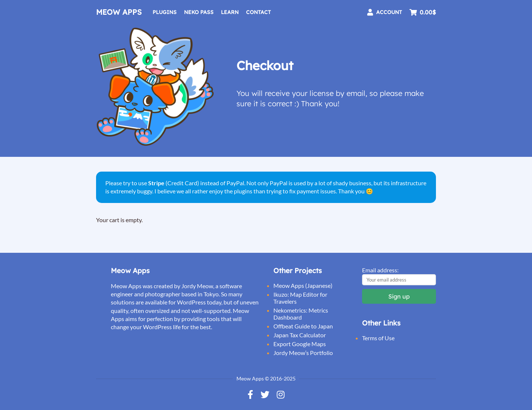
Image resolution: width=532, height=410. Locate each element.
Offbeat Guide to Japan (303, 326)
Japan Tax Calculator (300, 335)
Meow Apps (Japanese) (303, 285)
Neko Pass (199, 12)
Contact (258, 12)
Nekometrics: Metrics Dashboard (301, 314)
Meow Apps (119, 12)
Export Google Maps (300, 344)
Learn (230, 12)
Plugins (165, 12)
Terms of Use (378, 338)
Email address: (380, 270)
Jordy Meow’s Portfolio (303, 353)
